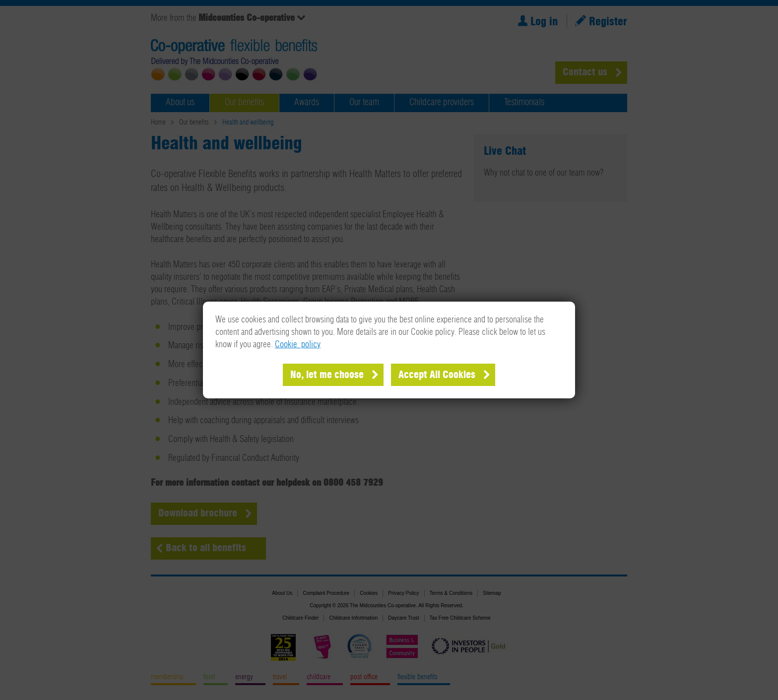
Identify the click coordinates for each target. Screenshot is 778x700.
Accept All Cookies (437, 375)
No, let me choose (327, 375)
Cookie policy (298, 345)
